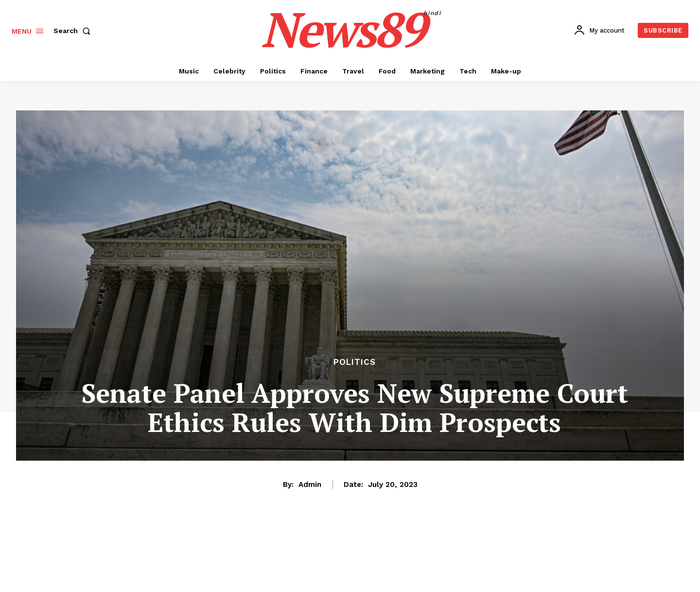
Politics (355, 362)
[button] (74, 31)
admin (310, 484)
